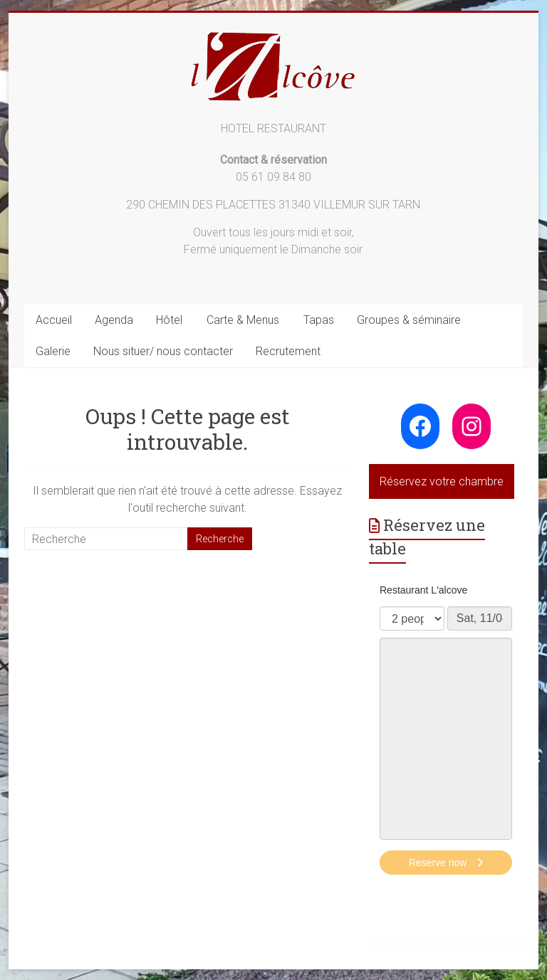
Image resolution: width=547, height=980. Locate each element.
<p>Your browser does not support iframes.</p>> (446, 731)
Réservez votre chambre (442, 481)
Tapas (319, 320)
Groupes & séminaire (409, 320)
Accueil (54, 320)
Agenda (114, 320)
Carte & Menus (243, 320)
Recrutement (288, 351)
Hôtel (169, 320)
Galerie (53, 351)
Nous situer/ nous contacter (163, 351)
